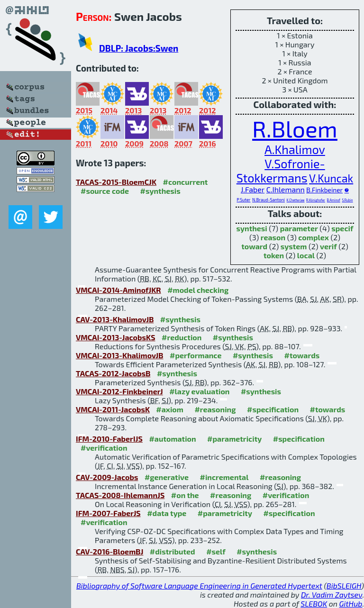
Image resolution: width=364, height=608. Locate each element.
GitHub (351, 603)
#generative (167, 477)
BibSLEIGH (344, 585)
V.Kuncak (331, 178)
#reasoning (215, 409)
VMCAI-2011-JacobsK (113, 409)
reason (273, 237)
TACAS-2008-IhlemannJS (120, 495)
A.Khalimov (295, 149)
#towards (302, 355)
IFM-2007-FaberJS (108, 513)
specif (342, 228)
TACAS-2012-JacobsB (113, 373)
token (274, 255)
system (294, 246)
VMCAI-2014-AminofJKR (118, 290)
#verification (104, 448)
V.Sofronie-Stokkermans (281, 171)
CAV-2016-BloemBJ (109, 551)
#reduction (182, 337)
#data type (167, 513)
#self (216, 551)
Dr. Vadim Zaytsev (332, 594)
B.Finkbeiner (324, 190)
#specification (273, 409)
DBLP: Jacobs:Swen (139, 48)
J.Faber (253, 189)
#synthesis (160, 191)
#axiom (170, 409)
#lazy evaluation (199, 391)
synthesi (252, 228)
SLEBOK (314, 603)
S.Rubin (347, 200)
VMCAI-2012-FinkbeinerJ (119, 391)
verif (328, 246)
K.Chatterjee (296, 200)
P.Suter (243, 200)
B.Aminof (334, 200)
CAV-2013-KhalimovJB (115, 319)
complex (314, 237)
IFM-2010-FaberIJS (109, 439)
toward (254, 246)
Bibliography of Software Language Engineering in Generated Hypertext (199, 585)
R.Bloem (295, 128)
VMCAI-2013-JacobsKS (116, 337)
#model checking (198, 290)
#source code (105, 191)
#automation (172, 439)
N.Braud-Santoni (268, 200)
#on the (185, 495)
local (306, 255)
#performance (196, 355)
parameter (299, 228)
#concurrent (186, 182)
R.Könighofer (316, 200)
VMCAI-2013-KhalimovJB (120, 355)
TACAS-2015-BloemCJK (116, 182)
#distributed (173, 551)
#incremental (224, 477)
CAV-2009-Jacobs (107, 477)
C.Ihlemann (286, 189)
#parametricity (234, 439)
